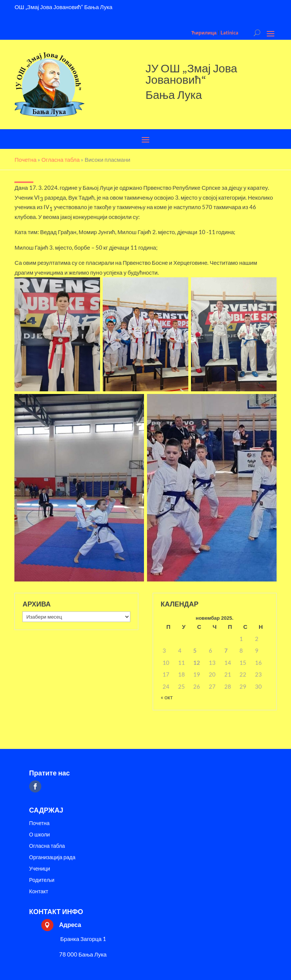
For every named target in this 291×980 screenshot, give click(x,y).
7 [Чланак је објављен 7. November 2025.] (226, 650)
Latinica (229, 33)
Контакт (39, 892)
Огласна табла (47, 846)
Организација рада (52, 857)
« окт (167, 697)
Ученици (40, 869)
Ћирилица (204, 33)
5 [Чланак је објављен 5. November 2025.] (195, 650)
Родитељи (42, 880)
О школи (40, 835)
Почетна (39, 823)
